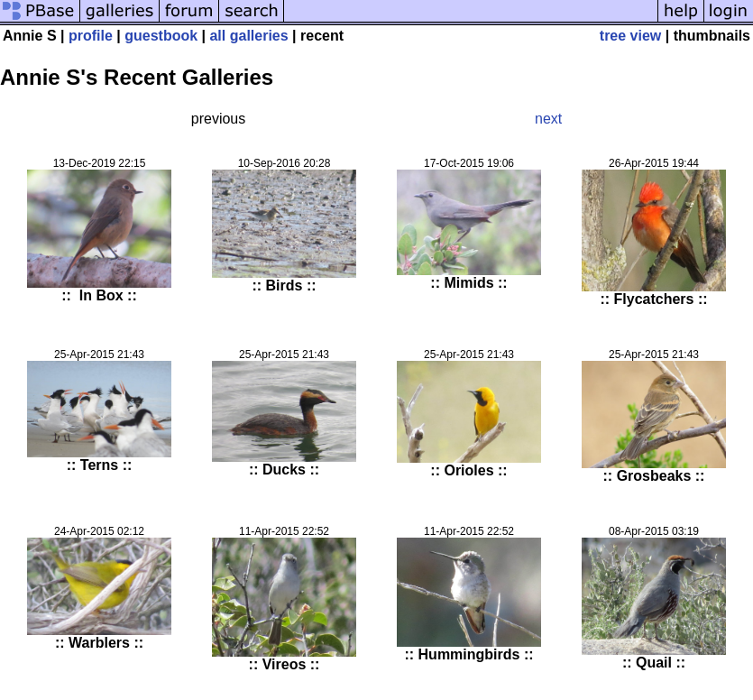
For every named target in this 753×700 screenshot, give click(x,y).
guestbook (161, 36)
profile (91, 36)
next (548, 119)
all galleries (248, 36)
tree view (630, 36)
